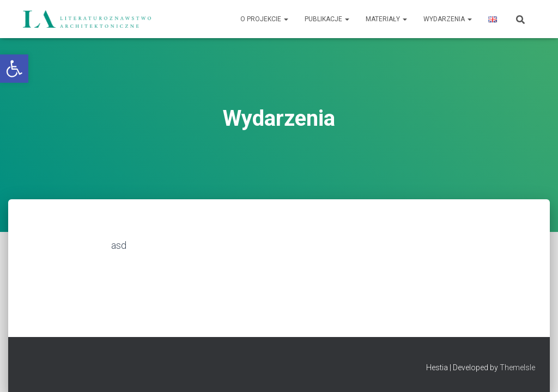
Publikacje (327, 19)
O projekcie (264, 19)
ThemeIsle (517, 367)
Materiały (386, 19)
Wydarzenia (448, 19)
